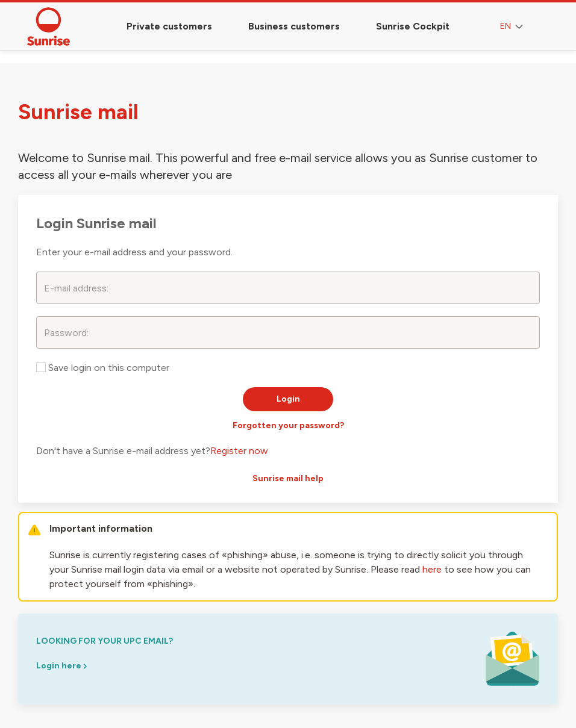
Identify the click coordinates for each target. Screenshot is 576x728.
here (432, 569)
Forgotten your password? (288, 425)
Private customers (169, 26)
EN (513, 27)
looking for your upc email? (105, 641)
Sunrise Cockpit (413, 26)
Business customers (294, 26)
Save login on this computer (103, 368)
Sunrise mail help (288, 478)
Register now (239, 451)
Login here (61, 666)
